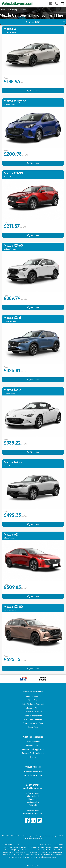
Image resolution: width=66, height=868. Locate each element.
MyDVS (36, 866)
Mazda (23, 10)
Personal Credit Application (33, 749)
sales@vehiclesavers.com (33, 788)
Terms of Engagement (33, 716)
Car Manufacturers (33, 742)
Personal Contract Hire (33, 775)
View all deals (33, 91)
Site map (33, 757)
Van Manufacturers (33, 746)
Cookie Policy (33, 727)
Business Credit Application (33, 753)
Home (3, 9)
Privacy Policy (33, 700)
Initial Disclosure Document (33, 704)
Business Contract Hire (33, 772)
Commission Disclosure (33, 712)
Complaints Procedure (33, 719)
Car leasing (13, 10)
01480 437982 (33, 785)
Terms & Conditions (33, 696)
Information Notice (33, 708)
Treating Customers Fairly (33, 723)
